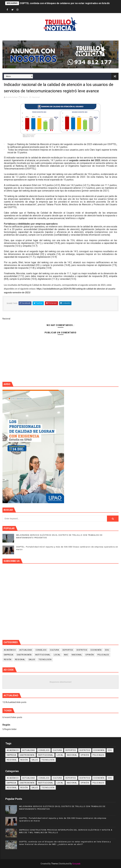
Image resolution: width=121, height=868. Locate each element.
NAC (66, 655)
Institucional (43, 655)
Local (57, 655)
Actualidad (26, 650)
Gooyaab (76, 864)
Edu (107, 650)
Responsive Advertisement (60, 682)
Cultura (54, 650)
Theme (54, 864)
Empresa (9, 655)
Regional (20, 660)
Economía (96, 650)
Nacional (36, 97)
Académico (10, 650)
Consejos (41, 650)
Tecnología (45, 660)
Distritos (82, 650)
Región (8, 660)
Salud (32, 660)
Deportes (68, 650)
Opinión (90, 655)
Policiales (103, 655)
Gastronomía (24, 655)
